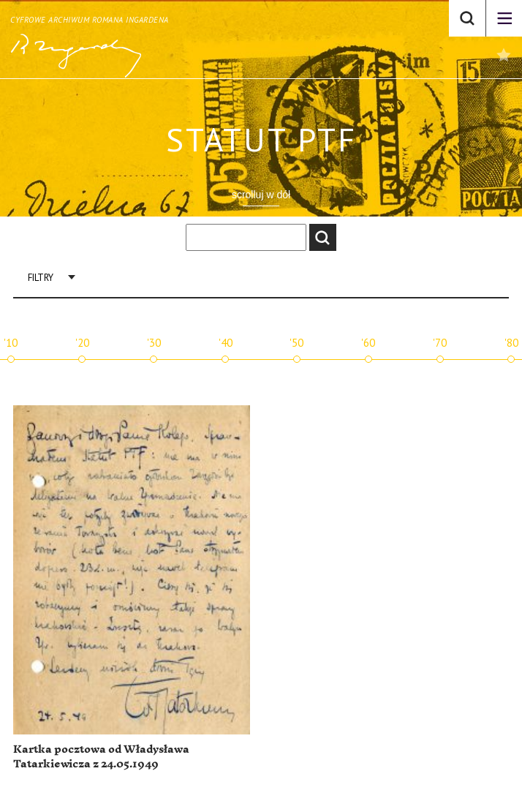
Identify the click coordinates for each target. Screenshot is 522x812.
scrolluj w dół (261, 195)
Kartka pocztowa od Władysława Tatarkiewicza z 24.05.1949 (101, 757)
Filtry (41, 278)
